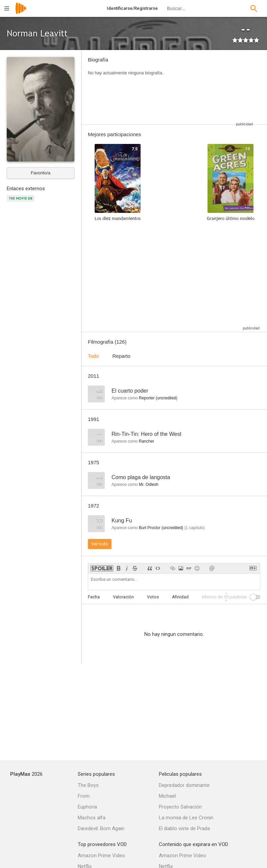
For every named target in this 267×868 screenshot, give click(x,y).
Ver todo (100, 544)
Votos (153, 597)
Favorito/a (41, 173)
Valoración (123, 597)
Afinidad (180, 597)
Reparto (122, 356)
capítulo (194, 528)
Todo (93, 356)
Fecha (94, 597)
